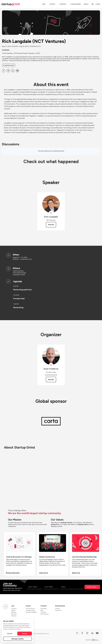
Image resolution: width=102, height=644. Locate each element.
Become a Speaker (31, 612)
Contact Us (58, 610)
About (86, 4)
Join (44, 4)
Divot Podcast (44, 614)
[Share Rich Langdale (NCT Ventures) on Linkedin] (13, 71)
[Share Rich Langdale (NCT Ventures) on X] (8, 71)
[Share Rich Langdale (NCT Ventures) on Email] (17, 71)
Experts (13, 610)
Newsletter (44, 609)
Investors (14, 609)
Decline (10, 633)
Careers (57, 609)
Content (63, 4)
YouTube (43, 612)
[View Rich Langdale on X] (51, 213)
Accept (25, 633)
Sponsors (14, 614)
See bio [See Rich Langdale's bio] (51, 225)
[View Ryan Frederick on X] (51, 365)
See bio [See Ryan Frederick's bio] (51, 379)
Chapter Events (30, 610)
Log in (98, 4)
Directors (14, 616)
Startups (14, 612)
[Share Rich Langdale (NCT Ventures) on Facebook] (4, 71)
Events (52, 4)
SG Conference (30, 609)
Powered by (92, 640)
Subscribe (91, 587)
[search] (93, 4)
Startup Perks (76, 4)
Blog (42, 610)
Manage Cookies (18, 639)
